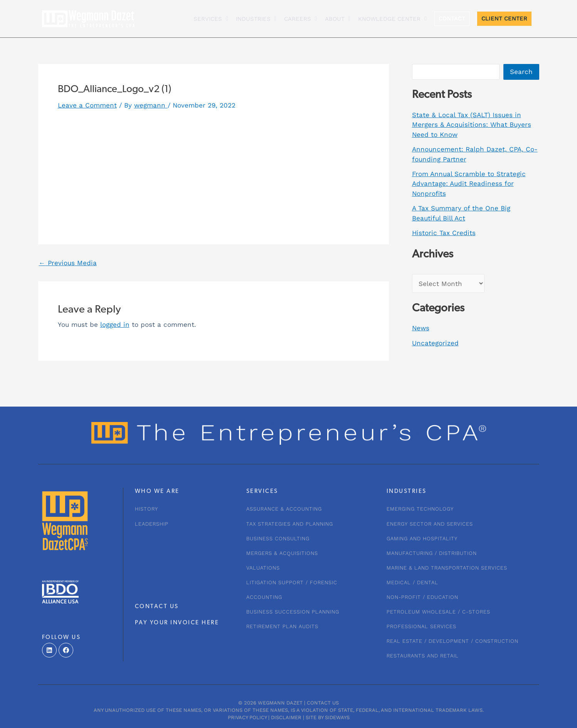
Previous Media (68, 263)
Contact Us (323, 703)
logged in (115, 324)
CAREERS (300, 19)
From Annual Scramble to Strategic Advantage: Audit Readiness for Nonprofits (469, 184)
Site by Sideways (328, 717)
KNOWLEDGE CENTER (392, 19)
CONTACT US (157, 607)
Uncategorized (435, 343)
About (338, 19)
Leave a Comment (87, 105)
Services (211, 19)
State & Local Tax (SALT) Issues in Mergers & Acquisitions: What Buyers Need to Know (472, 125)
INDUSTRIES (256, 19)
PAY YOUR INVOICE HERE (177, 623)
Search (521, 72)
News (421, 328)
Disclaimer (286, 717)
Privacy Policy (247, 717)
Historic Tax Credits (444, 233)
